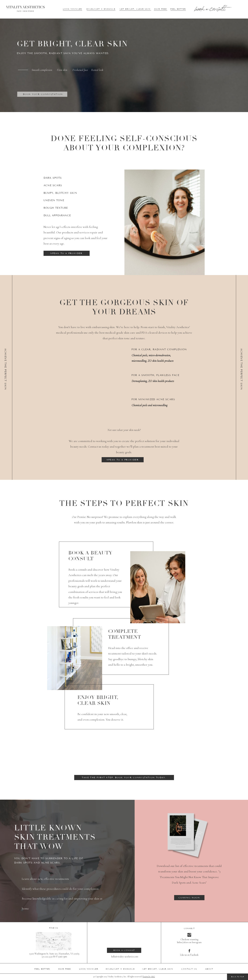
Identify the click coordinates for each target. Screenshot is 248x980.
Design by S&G (149, 977)
